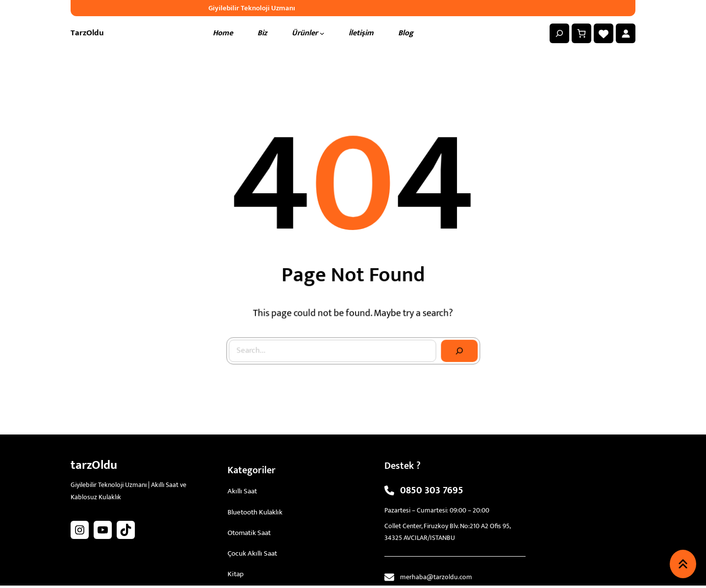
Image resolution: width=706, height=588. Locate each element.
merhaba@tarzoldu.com (436, 577)
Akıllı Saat (242, 491)
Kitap (236, 574)
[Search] (457, 343)
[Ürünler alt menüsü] (322, 33)
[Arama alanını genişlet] (559, 33)
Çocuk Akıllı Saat (252, 553)
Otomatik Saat (249, 533)
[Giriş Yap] (626, 33)
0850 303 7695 (432, 490)
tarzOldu (87, 33)
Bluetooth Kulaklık (255, 512)
